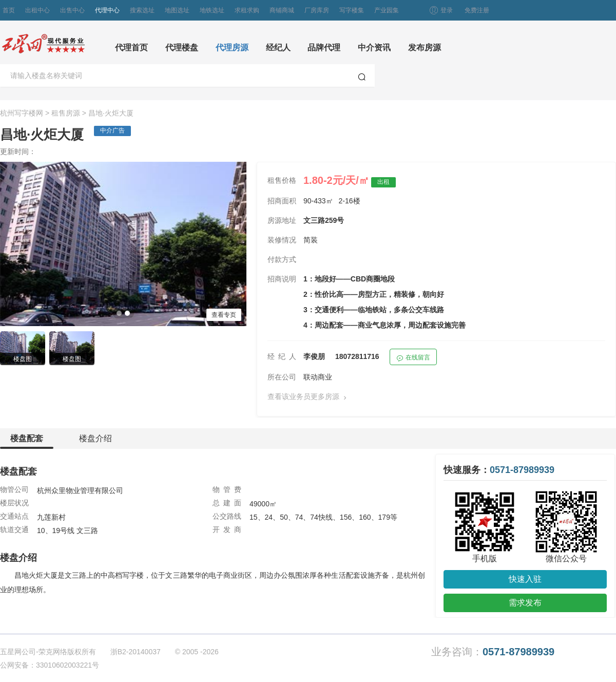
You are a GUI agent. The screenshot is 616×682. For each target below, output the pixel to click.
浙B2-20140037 (136, 652)
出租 (383, 182)
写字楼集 (352, 10)
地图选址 (177, 10)
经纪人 (278, 48)
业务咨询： (493, 652)
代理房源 (232, 48)
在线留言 (413, 359)
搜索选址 (142, 10)
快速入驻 (525, 579)
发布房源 (425, 48)
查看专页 (224, 315)
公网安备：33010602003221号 (50, 665)
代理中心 (107, 10)
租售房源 (66, 113)
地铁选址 (212, 10)
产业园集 (387, 10)
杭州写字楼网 (22, 113)
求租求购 (247, 10)
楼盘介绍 (95, 438)
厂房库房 (317, 10)
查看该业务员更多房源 (309, 397)
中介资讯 (374, 48)
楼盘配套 (27, 441)
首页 (9, 10)
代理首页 (131, 48)
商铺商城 (282, 10)
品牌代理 (324, 48)
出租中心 (37, 10)
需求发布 (525, 603)
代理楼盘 (182, 48)
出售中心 (72, 10)
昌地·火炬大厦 (111, 113)
